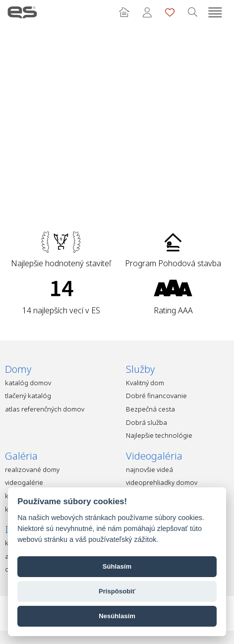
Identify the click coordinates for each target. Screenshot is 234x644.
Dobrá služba (146, 422)
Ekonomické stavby (22, 12)
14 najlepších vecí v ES (61, 310)
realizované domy (32, 469)
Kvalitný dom (145, 383)
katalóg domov (28, 383)
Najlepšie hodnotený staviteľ (61, 263)
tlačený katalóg (28, 396)
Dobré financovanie (156, 396)
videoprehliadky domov (162, 482)
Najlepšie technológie (159, 435)
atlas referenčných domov (45, 409)
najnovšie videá (149, 469)
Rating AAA (173, 310)
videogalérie (24, 482)
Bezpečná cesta (150, 409)
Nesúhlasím (117, 616)
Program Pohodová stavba (173, 263)
